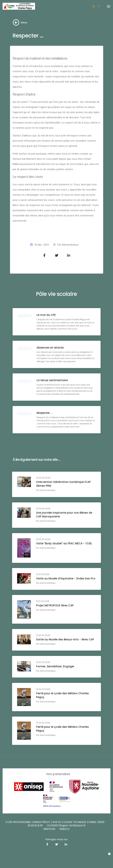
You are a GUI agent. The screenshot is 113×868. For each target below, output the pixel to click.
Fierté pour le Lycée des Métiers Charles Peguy (63, 695)
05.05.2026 (43, 478)
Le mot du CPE (46, 315)
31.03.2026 (43, 574)
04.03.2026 (43, 689)
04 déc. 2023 (42, 245)
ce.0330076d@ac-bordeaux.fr (66, 826)
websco (65, 829)
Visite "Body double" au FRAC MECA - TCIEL (64, 544)
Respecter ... (45, 413)
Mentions (49, 829)
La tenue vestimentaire (52, 380)
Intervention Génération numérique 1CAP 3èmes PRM (64, 484)
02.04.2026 (43, 540)
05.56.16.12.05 (35, 826)
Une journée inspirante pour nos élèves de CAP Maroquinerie (64, 515)
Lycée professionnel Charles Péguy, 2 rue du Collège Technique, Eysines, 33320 (55, 822)
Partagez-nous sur (56, 839)
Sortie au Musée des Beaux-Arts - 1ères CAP (65, 639)
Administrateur (70, 245)
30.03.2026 (43, 635)
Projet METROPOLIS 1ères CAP (55, 605)
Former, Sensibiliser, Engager (55, 666)
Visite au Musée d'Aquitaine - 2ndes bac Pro (66, 578)
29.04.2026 (43, 509)
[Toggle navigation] (109, 6)
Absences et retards (50, 348)
